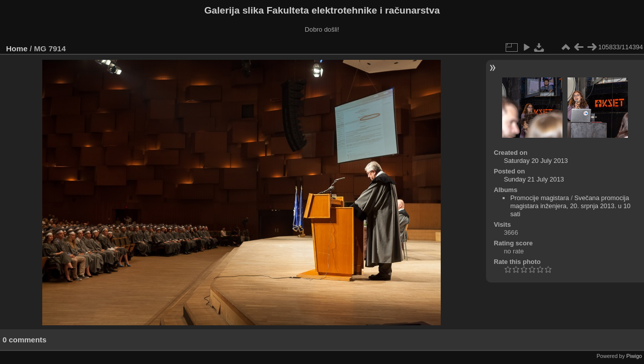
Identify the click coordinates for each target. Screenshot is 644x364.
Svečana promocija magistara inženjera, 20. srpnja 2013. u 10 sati (570, 206)
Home (17, 49)
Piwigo (634, 356)
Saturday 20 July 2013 (536, 161)
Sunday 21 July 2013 (534, 179)
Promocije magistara (540, 198)
